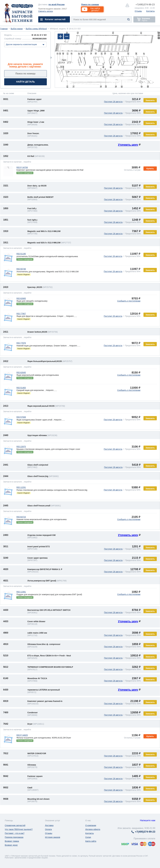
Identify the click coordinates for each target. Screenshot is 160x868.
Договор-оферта (93, 829)
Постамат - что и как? (15, 833)
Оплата (48, 829)
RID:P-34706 (22, 167)
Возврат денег (11, 845)
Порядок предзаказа (14, 837)
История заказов (53, 837)
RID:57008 (21, 417)
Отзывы (138, 11)
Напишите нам (148, 820)
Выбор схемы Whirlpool (36, 29)
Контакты (150, 11)
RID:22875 (21, 447)
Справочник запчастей (15, 825)
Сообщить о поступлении (129, 301)
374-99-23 (145, 5)
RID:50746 (21, 269)
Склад (88, 837)
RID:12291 (21, 487)
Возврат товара (12, 841)
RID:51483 (21, 388)
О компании (91, 825)
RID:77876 (21, 343)
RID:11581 (21, 592)
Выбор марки (17, 29)
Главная (4, 29)
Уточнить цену (128, 145)
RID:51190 (21, 254)
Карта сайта (91, 841)
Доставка (49, 825)
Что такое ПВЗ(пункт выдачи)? (19, 829)
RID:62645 (21, 373)
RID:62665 (21, 298)
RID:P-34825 (22, 735)
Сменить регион (46, 11)
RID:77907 (21, 314)
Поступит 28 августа (113, 102)
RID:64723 (21, 517)
